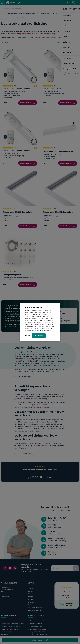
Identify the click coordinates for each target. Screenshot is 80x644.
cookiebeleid (50, 330)
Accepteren (39, 335)
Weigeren (28, 335)
